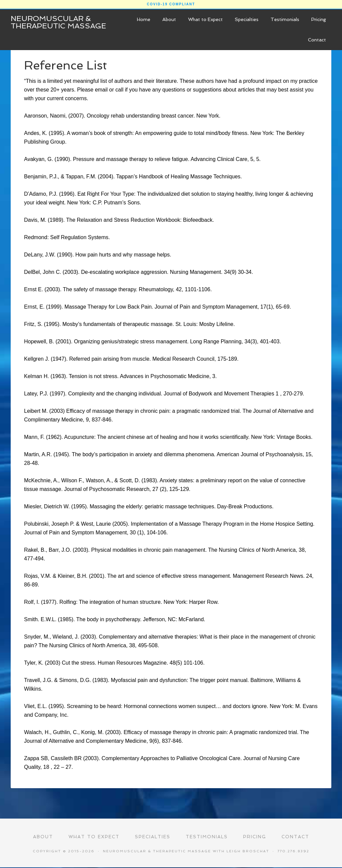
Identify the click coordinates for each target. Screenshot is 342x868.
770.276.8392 (293, 851)
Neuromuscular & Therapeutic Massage (58, 22)
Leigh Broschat (248, 851)
